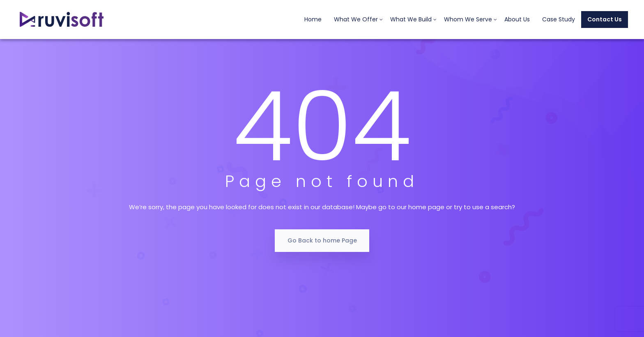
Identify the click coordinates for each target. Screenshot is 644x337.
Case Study (559, 19)
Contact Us (605, 19)
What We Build (411, 19)
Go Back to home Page (322, 240)
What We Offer (356, 19)
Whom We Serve (468, 19)
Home (313, 19)
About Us (517, 19)
